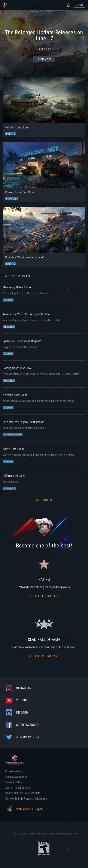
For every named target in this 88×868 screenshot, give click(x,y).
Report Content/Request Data (23, 793)
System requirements (18, 788)
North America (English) (24, 809)
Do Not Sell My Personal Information (27, 799)
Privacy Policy (14, 782)
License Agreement (17, 777)
